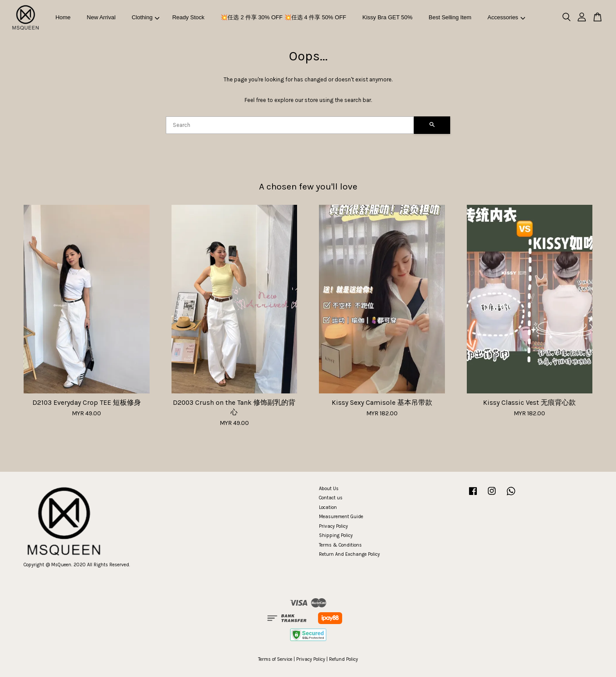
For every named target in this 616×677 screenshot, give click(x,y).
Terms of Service (275, 659)
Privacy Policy (333, 526)
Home (63, 17)
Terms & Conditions (340, 545)
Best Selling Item (450, 17)
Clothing (145, 17)
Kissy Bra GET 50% (387, 17)
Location (328, 507)
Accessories (506, 17)
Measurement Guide (341, 517)
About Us (329, 489)
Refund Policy (343, 659)
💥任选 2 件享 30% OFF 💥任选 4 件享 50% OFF (283, 17)
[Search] (290, 125)
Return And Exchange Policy (349, 554)
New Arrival (101, 17)
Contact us (331, 498)
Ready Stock (189, 17)
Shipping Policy (336, 535)
